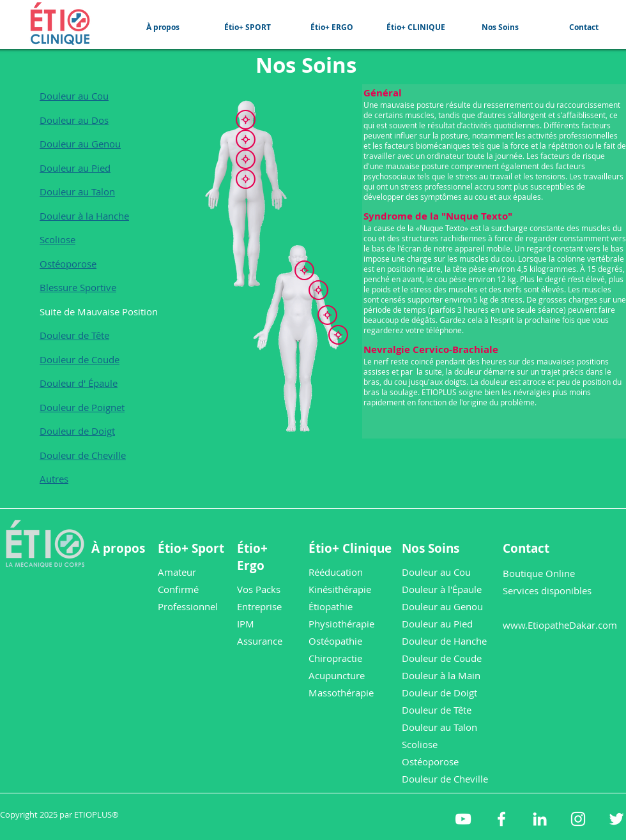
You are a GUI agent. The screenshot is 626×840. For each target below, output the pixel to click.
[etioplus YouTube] (463, 819)
